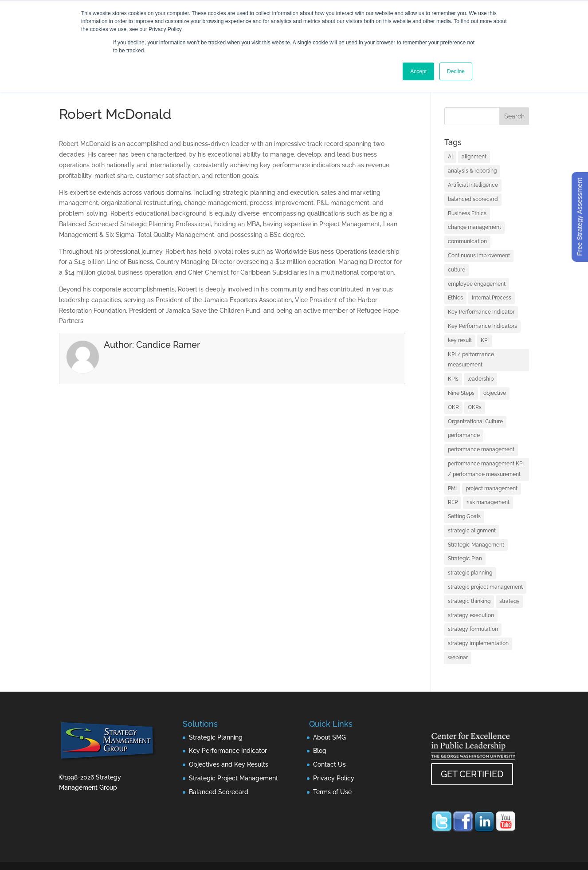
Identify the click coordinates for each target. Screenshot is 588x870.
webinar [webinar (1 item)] (458, 657)
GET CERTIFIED (472, 774)
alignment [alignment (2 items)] (474, 157)
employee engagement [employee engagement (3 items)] (477, 284)
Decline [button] (456, 71)
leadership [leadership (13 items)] (480, 379)
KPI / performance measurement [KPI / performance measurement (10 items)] (471, 360)
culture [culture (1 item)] (457, 270)
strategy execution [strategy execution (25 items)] (471, 615)
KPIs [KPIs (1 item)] (453, 379)
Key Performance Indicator (228, 751)
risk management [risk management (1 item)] (488, 502)
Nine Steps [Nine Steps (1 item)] (461, 393)
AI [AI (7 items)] (450, 157)
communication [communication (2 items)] (467, 241)
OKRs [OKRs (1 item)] (475, 407)
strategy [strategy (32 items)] (510, 601)
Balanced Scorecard (219, 792)
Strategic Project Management (233, 778)
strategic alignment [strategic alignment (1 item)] (472, 531)
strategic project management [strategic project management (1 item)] (485, 587)
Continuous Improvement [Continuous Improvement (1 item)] (479, 256)
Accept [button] (418, 71)
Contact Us (329, 764)
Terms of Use (332, 792)
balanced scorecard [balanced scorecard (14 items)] (473, 199)
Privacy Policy (334, 778)
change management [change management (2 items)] (474, 227)
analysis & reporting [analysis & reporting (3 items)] (472, 171)
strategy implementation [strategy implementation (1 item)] (478, 643)
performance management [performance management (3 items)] (481, 449)
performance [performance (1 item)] (464, 435)
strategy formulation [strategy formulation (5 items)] (473, 629)
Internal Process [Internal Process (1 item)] (492, 298)
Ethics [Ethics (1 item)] (455, 298)
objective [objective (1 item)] (495, 393)
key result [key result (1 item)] (460, 340)
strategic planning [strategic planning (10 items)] (470, 573)
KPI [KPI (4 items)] (485, 340)
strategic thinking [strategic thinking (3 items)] (469, 601)
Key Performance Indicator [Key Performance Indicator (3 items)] (481, 312)
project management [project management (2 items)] (492, 488)
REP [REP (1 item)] (453, 502)
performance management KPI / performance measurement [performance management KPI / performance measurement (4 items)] (486, 469)
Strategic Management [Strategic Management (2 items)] (476, 545)
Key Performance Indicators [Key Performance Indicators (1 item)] (482, 326)
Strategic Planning (216, 737)
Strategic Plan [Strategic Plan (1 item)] (465, 559)
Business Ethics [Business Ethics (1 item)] (467, 213)
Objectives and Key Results (229, 764)
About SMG (329, 737)
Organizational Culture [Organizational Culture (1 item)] (475, 421)
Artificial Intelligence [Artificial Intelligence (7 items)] (473, 185)
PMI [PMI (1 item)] (452, 488)
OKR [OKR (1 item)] (453, 407)
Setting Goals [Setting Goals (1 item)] (464, 516)
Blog (320, 751)
